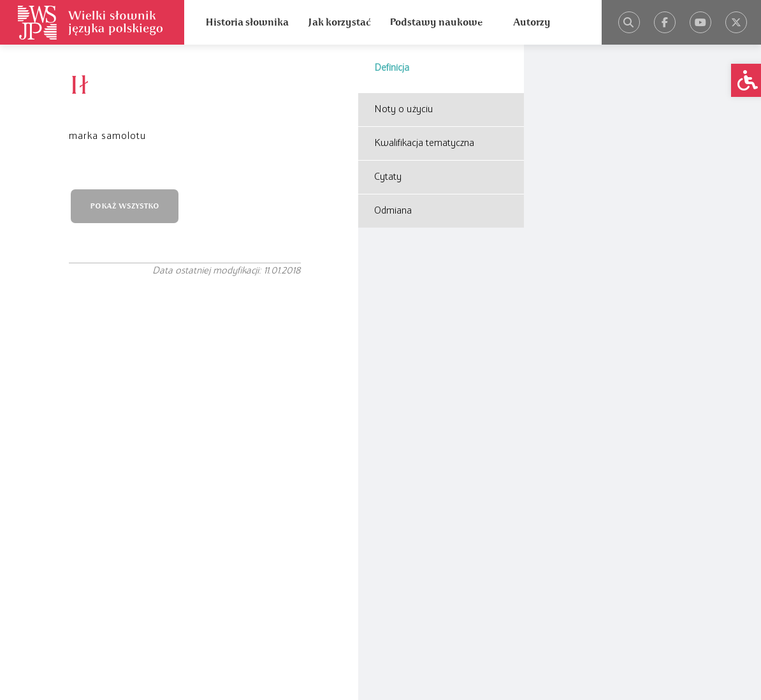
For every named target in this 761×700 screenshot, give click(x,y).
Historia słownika (247, 22)
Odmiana (393, 211)
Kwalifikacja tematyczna (424, 143)
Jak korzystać (339, 22)
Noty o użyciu (404, 110)
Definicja (392, 68)
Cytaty (388, 177)
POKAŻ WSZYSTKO (125, 206)
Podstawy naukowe (436, 22)
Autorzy (532, 22)
